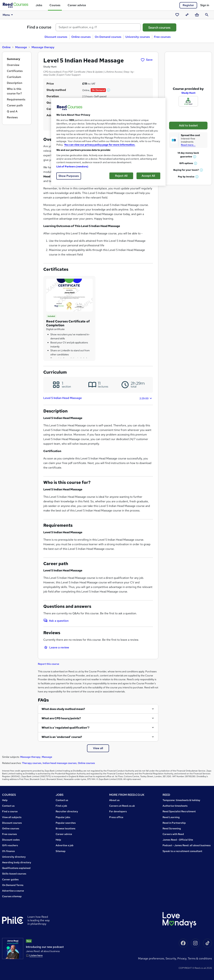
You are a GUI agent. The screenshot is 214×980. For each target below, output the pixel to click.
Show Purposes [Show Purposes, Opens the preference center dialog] (69, 176)
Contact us (8, 806)
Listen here (36, 955)
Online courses (81, 37)
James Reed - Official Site (178, 840)
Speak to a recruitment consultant (182, 851)
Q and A (12, 111)
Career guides (10, 879)
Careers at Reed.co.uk (122, 806)
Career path (15, 105)
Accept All (148, 176)
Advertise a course (13, 891)
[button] (109, 90)
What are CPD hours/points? (61, 718)
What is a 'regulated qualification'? (66, 728)
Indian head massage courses (60, 763)
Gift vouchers (10, 845)
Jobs (39, 5)
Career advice (77, 5)
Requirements (16, 99)
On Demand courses (108, 37)
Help (5, 800)
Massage (21, 47)
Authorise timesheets (175, 806)
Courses (55, 5)
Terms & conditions (200, 958)
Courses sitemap (12, 896)
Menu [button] (8, 15)
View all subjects (12, 817)
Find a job (61, 806)
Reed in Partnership (174, 823)
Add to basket (188, 121)
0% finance (8, 851)
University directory (14, 857)
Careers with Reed (173, 834)
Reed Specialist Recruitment (179, 811)
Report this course (49, 664)
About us (114, 800)
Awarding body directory (17, 862)
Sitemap (61, 851)
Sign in (205, 5)
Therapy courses (32, 763)
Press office (116, 817)
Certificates (15, 71)
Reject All (121, 176)
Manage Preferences (151, 958)
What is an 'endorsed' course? (62, 737)
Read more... (188, 140)
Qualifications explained (16, 868)
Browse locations (66, 828)
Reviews (12, 117)
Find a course (39, 27)
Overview (13, 65)
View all (98, 748)
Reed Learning (171, 817)
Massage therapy (43, 47)
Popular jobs (63, 817)
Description (15, 83)
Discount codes (11, 840)
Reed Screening (172, 828)
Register (188, 5)
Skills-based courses (14, 874)
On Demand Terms (13, 885)
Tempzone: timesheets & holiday (181, 800)
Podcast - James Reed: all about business (187, 845)
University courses (138, 37)
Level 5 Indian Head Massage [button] (98, 398)
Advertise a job (65, 845)
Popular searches (66, 823)
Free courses (162, 37)
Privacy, (183, 958)
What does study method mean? (63, 709)
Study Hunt (188, 88)
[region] (108, 142)
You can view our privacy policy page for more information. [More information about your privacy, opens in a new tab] (100, 145)
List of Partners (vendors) (72, 166)
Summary (13, 59)
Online (6, 47)
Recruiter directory (67, 811)
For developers (118, 811)
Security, (171, 958)
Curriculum (14, 77)
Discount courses (56, 37)
